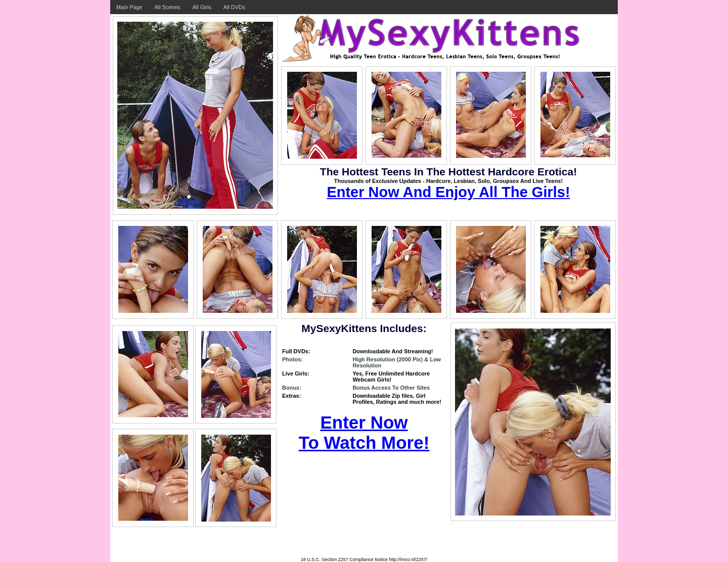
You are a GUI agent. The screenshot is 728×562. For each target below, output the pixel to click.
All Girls (202, 7)
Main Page (129, 7)
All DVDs (234, 7)
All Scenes (168, 7)
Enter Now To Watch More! (364, 432)
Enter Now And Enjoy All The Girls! (448, 192)
